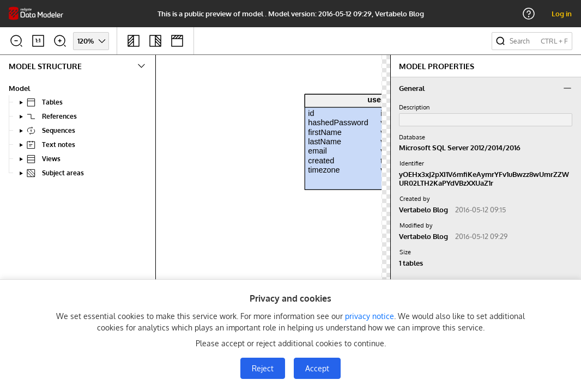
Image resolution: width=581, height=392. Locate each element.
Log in (562, 14)
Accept (317, 368)
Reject (263, 368)
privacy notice (370, 316)
